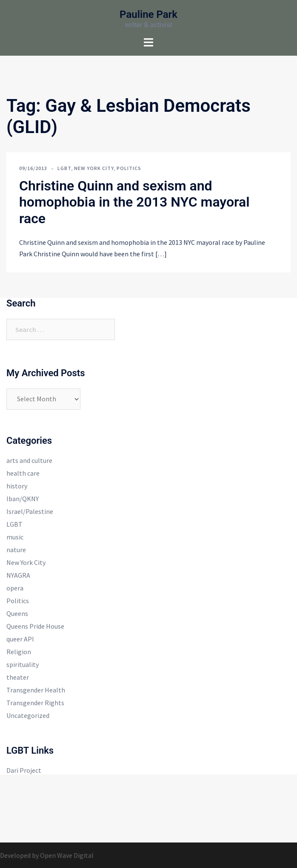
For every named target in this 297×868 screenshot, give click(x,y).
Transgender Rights (35, 703)
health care (23, 473)
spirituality (23, 664)
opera (15, 588)
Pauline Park (148, 14)
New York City (94, 168)
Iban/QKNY (23, 499)
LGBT (64, 168)
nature (16, 550)
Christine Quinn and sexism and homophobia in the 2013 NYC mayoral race (134, 202)
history (17, 486)
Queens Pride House (35, 626)
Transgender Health (36, 690)
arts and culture (29, 460)
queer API (20, 639)
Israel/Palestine (30, 511)
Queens (17, 613)
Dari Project (24, 770)
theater (18, 677)
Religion (19, 652)
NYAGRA (18, 575)
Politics (129, 168)
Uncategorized (28, 715)
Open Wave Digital (67, 855)
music (15, 537)
